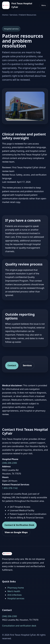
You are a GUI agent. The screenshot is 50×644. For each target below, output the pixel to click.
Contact (12, 365)
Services (14, 15)
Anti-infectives (15, 595)
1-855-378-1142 (10, 488)
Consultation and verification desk (19, 626)
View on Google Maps (16, 532)
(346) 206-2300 (9, 463)
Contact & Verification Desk (19, 525)
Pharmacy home (16, 588)
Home (5, 15)
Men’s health (14, 591)
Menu (44, 5)
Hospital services (16, 598)
